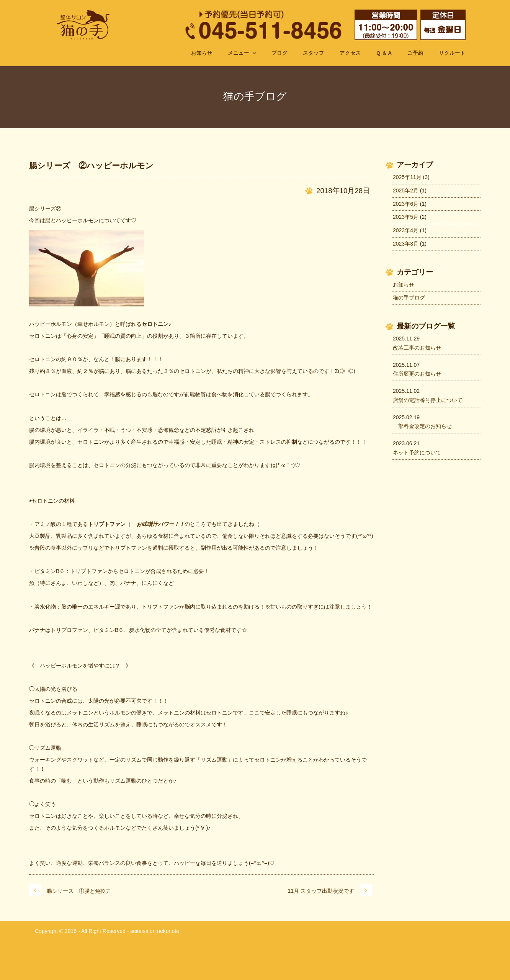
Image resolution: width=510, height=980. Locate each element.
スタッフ (314, 53)
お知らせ (202, 53)
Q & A (384, 53)
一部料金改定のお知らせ (422, 426)
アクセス (350, 53)
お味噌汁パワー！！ (160, 524)
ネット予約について (417, 453)
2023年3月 (406, 244)
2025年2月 (406, 190)
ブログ (280, 53)
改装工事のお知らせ (417, 348)
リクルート (452, 53)
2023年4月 (406, 230)
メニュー (239, 53)
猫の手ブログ (409, 298)
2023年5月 (406, 217)
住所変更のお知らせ (417, 374)
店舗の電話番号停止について (428, 400)
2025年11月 (407, 177)
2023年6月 (406, 204)
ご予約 (415, 53)
